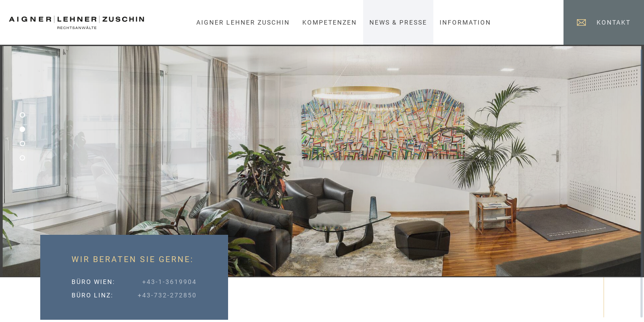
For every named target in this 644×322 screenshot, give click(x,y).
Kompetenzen (330, 22)
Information (465, 22)
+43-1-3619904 (169, 282)
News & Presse (398, 22)
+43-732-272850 (167, 295)
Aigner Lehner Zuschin (243, 22)
